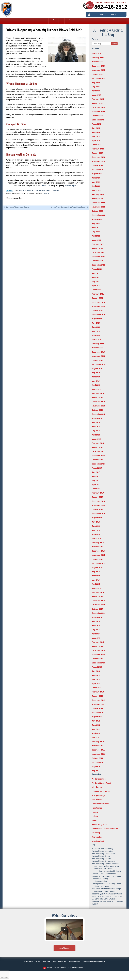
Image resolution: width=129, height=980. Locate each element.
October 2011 (97, 758)
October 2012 (97, 708)
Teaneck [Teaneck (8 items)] (109, 896)
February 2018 (98, 443)
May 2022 (96, 232)
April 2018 (96, 435)
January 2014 (97, 646)
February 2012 (98, 742)
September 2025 (98, 78)
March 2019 (96, 389)
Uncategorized (98, 841)
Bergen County (25, 190)
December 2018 (98, 402)
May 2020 (96, 331)
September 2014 (98, 613)
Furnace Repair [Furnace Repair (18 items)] (98, 876)
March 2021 (96, 290)
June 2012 (96, 725)
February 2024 (98, 149)
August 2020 (97, 319)
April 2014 (96, 634)
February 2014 (98, 642)
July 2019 (96, 373)
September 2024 (98, 120)
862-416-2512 (111, 7)
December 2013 (98, 650)
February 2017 (98, 493)
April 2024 (96, 141)
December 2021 (98, 252)
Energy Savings (98, 795)
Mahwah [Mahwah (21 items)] (109, 894)
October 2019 (97, 360)
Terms (7, 977)
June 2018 (96, 427)
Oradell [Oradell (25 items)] (119, 894)
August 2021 (97, 269)
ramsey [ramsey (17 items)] (102, 896)
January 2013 (97, 696)
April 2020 (96, 335)
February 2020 (98, 344)
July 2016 (96, 522)
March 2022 (96, 240)
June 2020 (96, 327)
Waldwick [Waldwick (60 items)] (113, 899)
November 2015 (98, 555)
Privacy (2, 977)
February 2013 (98, 692)
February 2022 (98, 244)
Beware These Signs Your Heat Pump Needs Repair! (68, 207)
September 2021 (98, 265)
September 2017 (98, 464)
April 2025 (96, 91)
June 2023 (96, 178)
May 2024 (96, 136)
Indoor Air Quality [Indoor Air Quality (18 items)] (98, 894)
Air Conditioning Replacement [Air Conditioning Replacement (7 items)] (103, 861)
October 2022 (97, 211)
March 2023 (96, 190)
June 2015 (96, 576)
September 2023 (98, 170)
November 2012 (98, 704)
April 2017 (96, 485)
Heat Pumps (97, 808)
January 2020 (97, 348)
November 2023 (98, 161)
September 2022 (98, 215)
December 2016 (98, 501)
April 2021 (96, 286)
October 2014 (97, 609)
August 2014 (97, 617)
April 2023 (96, 186)
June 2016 (96, 526)
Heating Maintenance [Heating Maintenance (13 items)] (100, 884)
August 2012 (97, 717)
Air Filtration (97, 787)
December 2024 (98, 107)
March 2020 (96, 340)
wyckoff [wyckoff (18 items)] (95, 904)
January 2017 (97, 497)
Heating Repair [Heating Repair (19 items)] (115, 884)
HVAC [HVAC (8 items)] (101, 891)
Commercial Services (101, 791)
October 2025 (97, 74)
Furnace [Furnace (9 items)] (95, 874)
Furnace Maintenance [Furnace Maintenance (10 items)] (108, 874)
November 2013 (98, 655)
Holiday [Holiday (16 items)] (95, 891)
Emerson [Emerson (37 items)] (106, 871)
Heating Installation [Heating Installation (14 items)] (99, 881)
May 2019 (96, 381)
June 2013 (96, 675)
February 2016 (98, 543)
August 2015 (97, 568)
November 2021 (98, 257)
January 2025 (97, 103)
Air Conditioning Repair (102, 783)
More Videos (64, 948)
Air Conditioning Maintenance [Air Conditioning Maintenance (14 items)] (103, 854)
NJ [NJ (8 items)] (115, 894)
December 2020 (98, 302)
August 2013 (97, 667)
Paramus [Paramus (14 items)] (95, 896)
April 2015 (96, 584)
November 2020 (98, 306)
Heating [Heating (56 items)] (105, 879)
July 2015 (96, 572)
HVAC (94, 820)
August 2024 (97, 124)
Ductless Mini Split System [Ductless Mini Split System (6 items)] (102, 869)
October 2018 (97, 410)
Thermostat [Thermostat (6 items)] (118, 896)
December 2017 (98, 451)
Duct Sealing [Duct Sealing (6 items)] (97, 871)
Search (114, 44)
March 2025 (96, 95)
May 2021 (96, 281)
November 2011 (98, 754)
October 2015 (97, 559)
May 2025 (96, 87)
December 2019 (98, 352)
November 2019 (98, 356)
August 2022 (97, 219)
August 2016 (97, 518)
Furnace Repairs (38, 190)
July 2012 (96, 721)
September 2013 (98, 663)
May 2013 (96, 679)
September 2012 (98, 713)
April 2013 (96, 684)
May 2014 (96, 630)
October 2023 (97, 165)
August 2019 (97, 369)
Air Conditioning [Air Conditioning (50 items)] (107, 849)
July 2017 (96, 472)
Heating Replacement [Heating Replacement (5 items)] (100, 886)
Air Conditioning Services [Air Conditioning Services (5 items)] (102, 864)
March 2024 (96, 145)
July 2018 (96, 422)
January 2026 (97, 62)
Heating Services (53, 190)
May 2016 (96, 530)
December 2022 (98, 203)
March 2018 (96, 439)
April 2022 (96, 236)
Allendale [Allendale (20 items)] (116, 864)
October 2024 (97, 116)
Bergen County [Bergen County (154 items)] (98, 866)
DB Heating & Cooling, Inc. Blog (108, 32)
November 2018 (98, 406)
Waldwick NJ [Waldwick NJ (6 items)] (97, 901)
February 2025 (98, 99)
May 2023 (96, 182)
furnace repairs (71, 186)
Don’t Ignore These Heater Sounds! (18, 207)
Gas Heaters (97, 800)
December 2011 (98, 750)
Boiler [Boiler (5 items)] (107, 866)
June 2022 (96, 228)
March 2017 (96, 489)
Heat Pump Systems (100, 804)
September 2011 (98, 762)
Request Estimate (108, 14)
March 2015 (96, 588)
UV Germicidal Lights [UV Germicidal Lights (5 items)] (100, 899)
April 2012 (96, 733)
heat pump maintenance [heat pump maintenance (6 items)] (101, 889)
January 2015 (97, 597)
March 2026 (96, 54)
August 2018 (97, 418)
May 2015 (96, 580)
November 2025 (98, 70)
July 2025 (96, 83)
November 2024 (98, 112)
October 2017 (97, 460)
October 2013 (97, 659)
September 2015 (98, 563)
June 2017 (96, 476)
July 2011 (96, 771)
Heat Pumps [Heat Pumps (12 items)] (116, 889)
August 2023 (97, 174)
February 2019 (98, 393)
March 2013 (96, 688)
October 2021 (97, 261)
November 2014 (98, 605)
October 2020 (97, 311)
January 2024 (97, 153)
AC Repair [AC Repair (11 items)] (96, 849)
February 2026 (98, 58)
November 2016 (98, 505)
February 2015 (98, 592)
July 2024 (96, 128)
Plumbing (96, 833)
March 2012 (96, 737)
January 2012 (97, 746)
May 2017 (96, 480)
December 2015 (98, 551)
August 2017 (97, 468)
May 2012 (96, 729)
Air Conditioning (99, 779)
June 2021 (96, 277)
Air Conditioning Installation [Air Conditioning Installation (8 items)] (102, 851)
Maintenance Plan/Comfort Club (105, 829)
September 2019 (98, 364)
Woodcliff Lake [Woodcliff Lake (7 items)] (117, 901)
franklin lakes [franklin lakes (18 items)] (116, 871)
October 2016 (97, 509)
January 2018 (97, 447)
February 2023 (98, 194)
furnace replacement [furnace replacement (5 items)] (113, 876)
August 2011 (97, 766)
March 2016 (96, 538)
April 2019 (96, 385)
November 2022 (98, 207)
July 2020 (96, 323)
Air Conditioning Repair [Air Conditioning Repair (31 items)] (101, 856)
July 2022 (96, 223)
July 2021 (96, 273)
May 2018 (96, 431)
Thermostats (97, 837)
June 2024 (96, 132)
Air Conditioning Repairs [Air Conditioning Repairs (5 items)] (101, 859)
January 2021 (97, 298)
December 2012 (98, 700)
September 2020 (98, 315)
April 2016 (96, 534)
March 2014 (96, 638)
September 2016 (98, 514)
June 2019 (96, 377)
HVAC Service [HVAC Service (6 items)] (109, 891)
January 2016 (97, 547)
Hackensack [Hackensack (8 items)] (96, 879)
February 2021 (98, 294)
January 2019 (97, 398)
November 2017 (98, 456)
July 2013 (96, 671)
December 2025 (98, 66)
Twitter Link (10, 190)
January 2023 (97, 199)
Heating (46, 193)
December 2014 (98, 601)
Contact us (45, 186)
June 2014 (96, 626)
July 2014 (96, 621)
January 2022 (97, 248)
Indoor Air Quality (99, 824)
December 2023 (98, 157)
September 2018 (98, 414)
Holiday (95, 816)
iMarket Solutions (53, 968)
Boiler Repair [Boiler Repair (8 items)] (115, 866)
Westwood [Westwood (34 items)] (107, 901)
